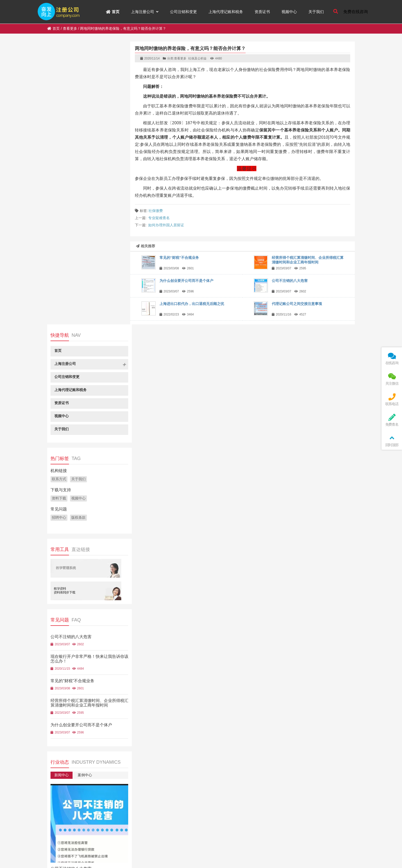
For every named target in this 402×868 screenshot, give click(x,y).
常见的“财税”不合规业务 (179, 258)
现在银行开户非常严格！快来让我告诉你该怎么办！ (100, 607)
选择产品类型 (63, 746)
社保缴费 (156, 211)
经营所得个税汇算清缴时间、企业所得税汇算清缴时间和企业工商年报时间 (85, 420)
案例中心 (84, 492)
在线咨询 (392, 359)
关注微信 (392, 379)
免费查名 (392, 420)
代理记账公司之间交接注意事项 (297, 304)
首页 (53, 28)
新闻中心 (61, 492)
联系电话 (392, 400)
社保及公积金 (197, 58)
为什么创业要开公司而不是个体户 (186, 281)
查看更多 (70, 28)
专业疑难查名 (159, 218)
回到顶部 (392, 441)
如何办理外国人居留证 (166, 225)
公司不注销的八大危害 (290, 281)
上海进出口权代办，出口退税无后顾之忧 (192, 304)
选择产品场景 (88, 746)
